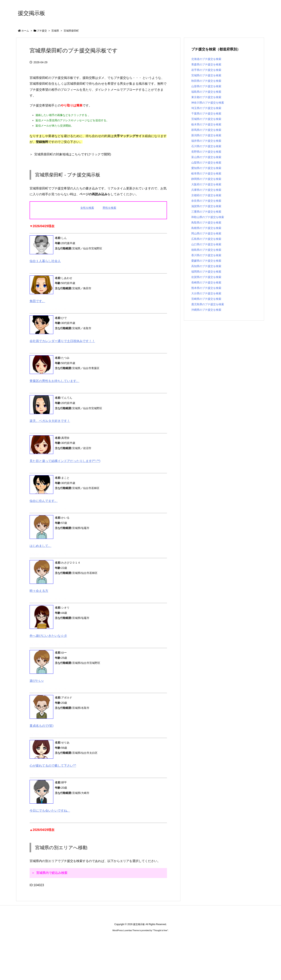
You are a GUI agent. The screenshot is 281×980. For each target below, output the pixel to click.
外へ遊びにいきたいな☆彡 (48, 636)
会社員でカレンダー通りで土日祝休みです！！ (62, 341)
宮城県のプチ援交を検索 (206, 75)
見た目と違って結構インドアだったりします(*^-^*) (65, 461)
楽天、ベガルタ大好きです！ (50, 421)
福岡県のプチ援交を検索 (206, 272)
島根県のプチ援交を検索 (206, 228)
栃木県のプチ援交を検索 (206, 124)
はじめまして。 (40, 546)
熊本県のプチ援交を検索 (206, 288)
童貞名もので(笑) (42, 726)
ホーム (25, 31)
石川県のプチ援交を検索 (206, 146)
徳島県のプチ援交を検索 (206, 250)
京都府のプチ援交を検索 (206, 195)
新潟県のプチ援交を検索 (206, 135)
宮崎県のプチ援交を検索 (206, 299)
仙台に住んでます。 (44, 501)
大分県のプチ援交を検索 (206, 293)
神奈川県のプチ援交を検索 (208, 103)
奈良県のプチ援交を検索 (206, 201)
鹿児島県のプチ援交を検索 (208, 304)
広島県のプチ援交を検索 (206, 239)
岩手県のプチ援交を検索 (206, 70)
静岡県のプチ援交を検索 (206, 179)
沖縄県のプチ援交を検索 (206, 310)
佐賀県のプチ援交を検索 (206, 277)
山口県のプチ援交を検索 (206, 244)
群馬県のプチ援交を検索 (206, 130)
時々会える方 (39, 591)
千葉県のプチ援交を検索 (206, 113)
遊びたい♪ (37, 681)
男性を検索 (109, 208)
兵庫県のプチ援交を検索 (206, 190)
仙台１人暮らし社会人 (45, 261)
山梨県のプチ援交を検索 (206, 163)
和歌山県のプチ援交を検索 (208, 217)
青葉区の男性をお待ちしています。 (54, 381)
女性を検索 (87, 208)
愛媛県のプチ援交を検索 (206, 261)
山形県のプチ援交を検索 (206, 86)
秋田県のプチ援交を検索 (206, 81)
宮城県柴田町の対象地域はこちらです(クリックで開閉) (73, 154)
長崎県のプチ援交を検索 (206, 282)
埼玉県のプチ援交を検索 (206, 108)
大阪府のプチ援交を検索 (206, 184)
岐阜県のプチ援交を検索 (206, 173)
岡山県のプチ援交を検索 (206, 233)
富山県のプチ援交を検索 (206, 157)
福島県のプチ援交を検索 (206, 92)
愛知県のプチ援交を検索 (206, 168)
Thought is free (160, 930)
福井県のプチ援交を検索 (206, 141)
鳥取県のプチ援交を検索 (206, 223)
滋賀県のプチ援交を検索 (206, 206)
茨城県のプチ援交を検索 (206, 119)
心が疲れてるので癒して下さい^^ (53, 766)
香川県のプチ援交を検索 (206, 255)
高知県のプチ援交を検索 (206, 266)
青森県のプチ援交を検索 (206, 64)
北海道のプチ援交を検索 (206, 59)
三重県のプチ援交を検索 (206, 212)
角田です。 (37, 301)
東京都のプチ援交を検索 (206, 97)
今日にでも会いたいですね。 (50, 811)
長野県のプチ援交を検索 (206, 152)
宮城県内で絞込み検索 (52, 873)
